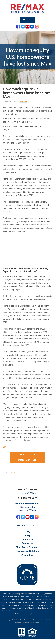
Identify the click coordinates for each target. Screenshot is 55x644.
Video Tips (27, 539)
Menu (29, 19)
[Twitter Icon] (23, 26)
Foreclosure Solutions (27, 551)
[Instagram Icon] (37, 26)
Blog (27, 531)
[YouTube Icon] (27, 26)
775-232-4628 (30, 498)
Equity (15, 472)
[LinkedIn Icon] (32, 26)
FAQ (27, 535)
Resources (28, 455)
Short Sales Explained (27, 547)
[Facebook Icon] (18, 26)
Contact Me (27, 460)
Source (6, 447)
